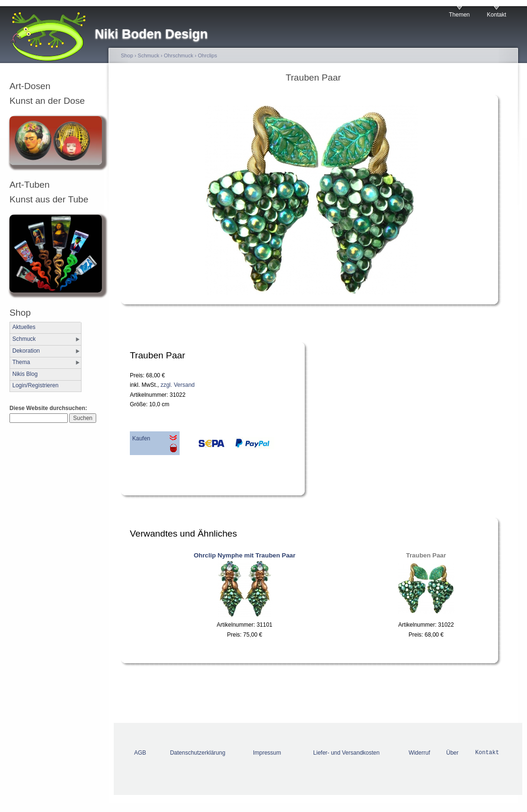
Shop (127, 55)
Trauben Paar (426, 555)
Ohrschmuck (179, 55)
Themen (459, 15)
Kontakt (496, 15)
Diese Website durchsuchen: (48, 408)
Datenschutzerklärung (198, 753)
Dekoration (26, 351)
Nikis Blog (25, 374)
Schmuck (24, 339)
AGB (140, 753)
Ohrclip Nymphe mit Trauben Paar (245, 555)
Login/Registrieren (35, 385)
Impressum (267, 753)
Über (453, 753)
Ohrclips (208, 55)
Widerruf (419, 753)
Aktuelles (24, 327)
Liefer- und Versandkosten (346, 753)
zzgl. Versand (178, 385)
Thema (21, 362)
